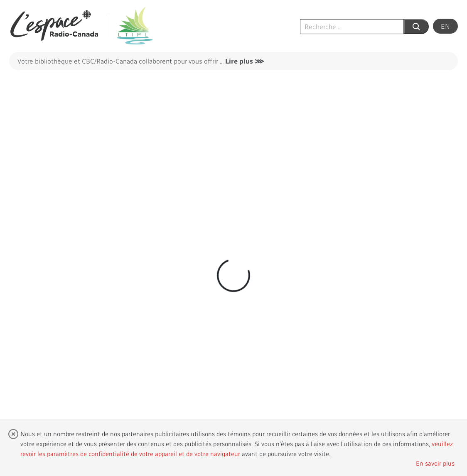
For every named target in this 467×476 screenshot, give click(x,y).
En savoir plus (435, 463)
